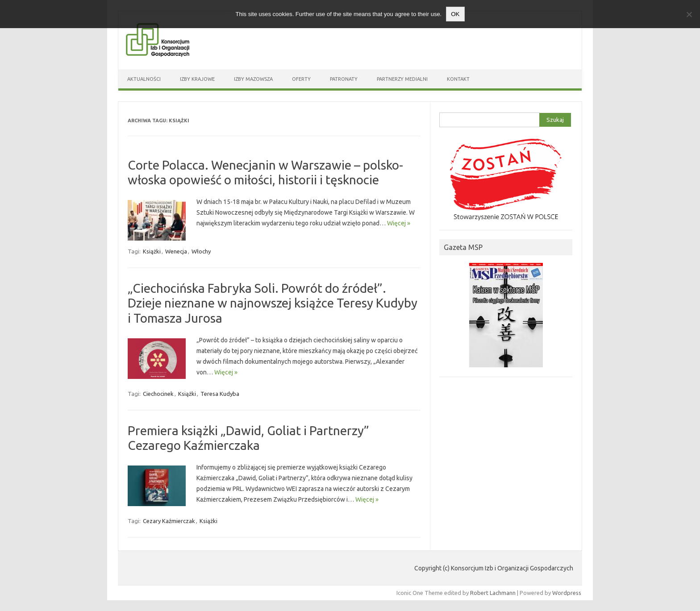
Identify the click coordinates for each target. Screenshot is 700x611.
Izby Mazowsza (253, 79)
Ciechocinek (158, 394)
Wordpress (567, 593)
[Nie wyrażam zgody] (689, 14)
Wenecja (176, 251)
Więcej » (399, 223)
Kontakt (458, 79)
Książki (152, 251)
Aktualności (144, 79)
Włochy (201, 251)
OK (455, 14)
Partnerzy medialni (402, 79)
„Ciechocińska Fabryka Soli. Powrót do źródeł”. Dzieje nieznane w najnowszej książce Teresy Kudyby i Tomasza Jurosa (273, 303)
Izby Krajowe (197, 79)
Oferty (301, 79)
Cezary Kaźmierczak (169, 521)
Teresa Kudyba (220, 394)
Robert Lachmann (493, 593)
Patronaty (344, 79)
